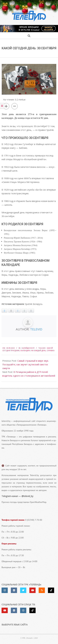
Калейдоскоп (28, 348)
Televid (36, 329)
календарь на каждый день (33, 350)
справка (51, 350)
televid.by (6, 421)
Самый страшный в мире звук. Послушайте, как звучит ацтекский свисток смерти (26, 364)
